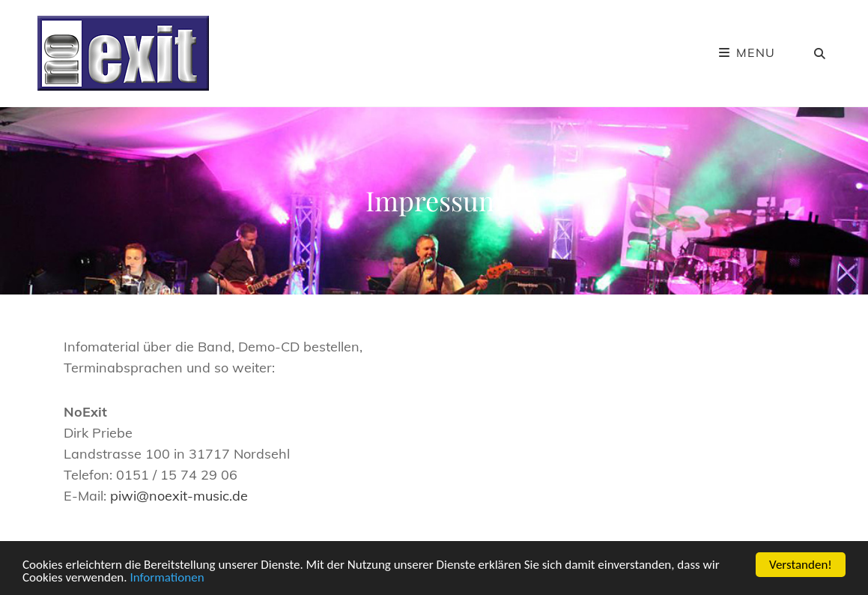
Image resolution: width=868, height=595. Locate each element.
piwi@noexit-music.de (179, 496)
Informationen (167, 578)
